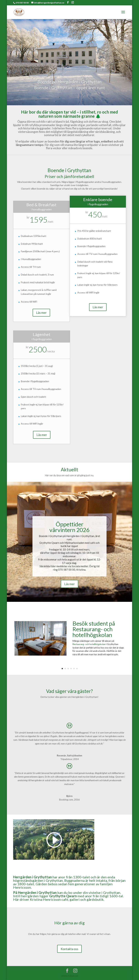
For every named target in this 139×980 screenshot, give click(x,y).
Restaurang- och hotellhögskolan (89, 644)
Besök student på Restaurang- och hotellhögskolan (94, 629)
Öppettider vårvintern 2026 (69, 527)
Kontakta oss (69, 949)
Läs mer (41, 313)
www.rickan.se (69, 976)
